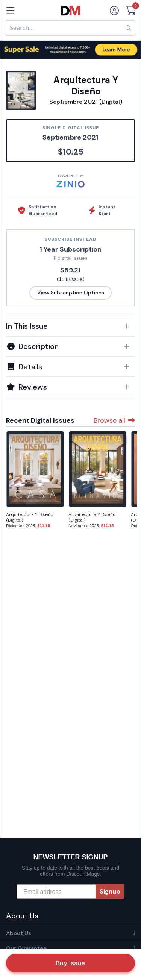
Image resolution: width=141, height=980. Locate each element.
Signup (110, 891)
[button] (70, 326)
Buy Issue (70, 963)
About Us (19, 933)
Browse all (114, 420)
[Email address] (56, 892)
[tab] (70, 326)
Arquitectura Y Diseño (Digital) (30, 517)
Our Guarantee (26, 948)
